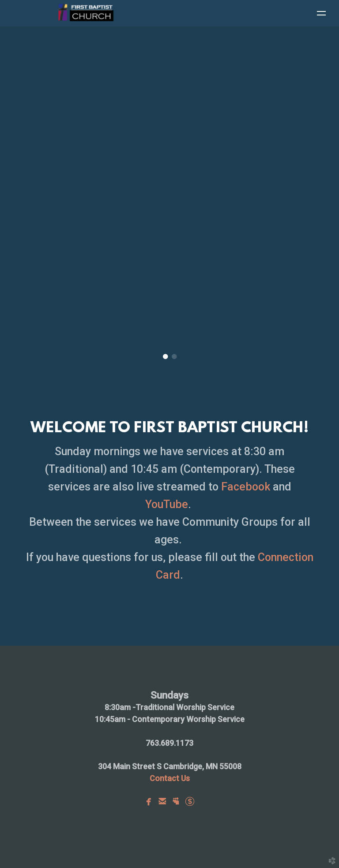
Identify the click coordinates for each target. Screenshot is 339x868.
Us (170, 778)
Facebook (247, 487)
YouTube (167, 504)
